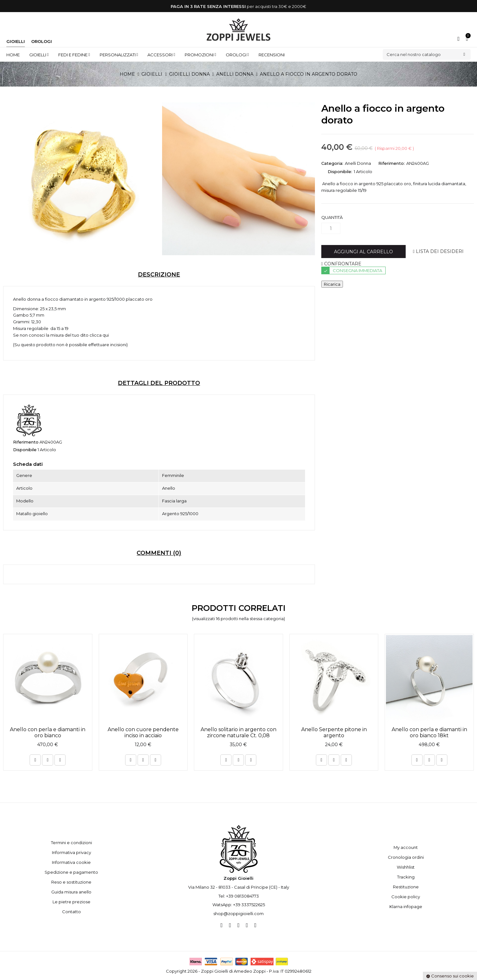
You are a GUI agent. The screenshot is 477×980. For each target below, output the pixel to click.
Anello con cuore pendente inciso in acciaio (143, 732)
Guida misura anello (71, 892)
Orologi (42, 41)
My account (406, 847)
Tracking (406, 877)
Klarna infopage (406, 906)
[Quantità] (331, 228)
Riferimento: (392, 163)
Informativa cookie (71, 862)
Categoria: (332, 163)
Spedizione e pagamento (71, 872)
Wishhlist (406, 867)
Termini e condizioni (71, 843)
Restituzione (406, 887)
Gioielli (16, 41)
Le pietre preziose (71, 902)
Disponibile (25, 450)
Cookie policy (406, 897)
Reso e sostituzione (71, 882)
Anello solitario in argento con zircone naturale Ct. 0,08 (238, 732)
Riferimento (26, 442)
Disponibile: (340, 171)
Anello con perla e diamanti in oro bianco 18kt (429, 732)
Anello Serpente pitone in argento (334, 732)
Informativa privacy (71, 852)
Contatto (71, 912)
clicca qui (99, 335)
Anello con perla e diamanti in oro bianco (48, 732)
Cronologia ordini (406, 857)
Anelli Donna (358, 163)
